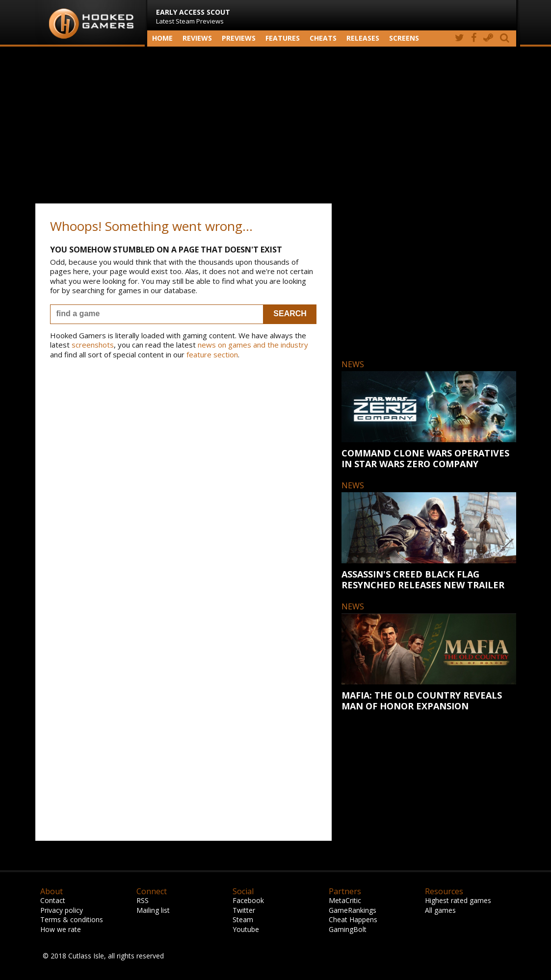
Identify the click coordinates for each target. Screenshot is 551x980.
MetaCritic (345, 900)
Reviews (197, 38)
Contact (53, 900)
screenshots (93, 345)
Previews (239, 38)
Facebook (248, 900)
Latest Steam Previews (193, 16)
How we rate (61, 929)
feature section (212, 354)
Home (162, 38)
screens (404, 38)
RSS (143, 900)
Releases (363, 38)
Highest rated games (458, 900)
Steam (243, 919)
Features (283, 38)
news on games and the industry (253, 345)
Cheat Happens (353, 919)
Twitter (244, 910)
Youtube (246, 929)
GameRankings (353, 910)
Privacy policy (62, 910)
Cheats (323, 38)
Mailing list (153, 910)
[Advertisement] (276, 125)
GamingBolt (348, 929)
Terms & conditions (72, 919)
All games (440, 910)
